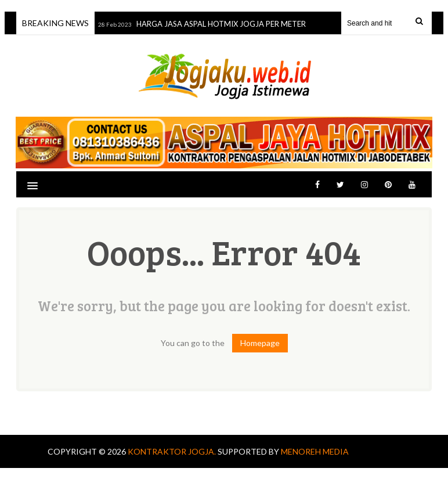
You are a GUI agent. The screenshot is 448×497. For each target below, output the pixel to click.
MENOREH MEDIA (315, 451)
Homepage (260, 343)
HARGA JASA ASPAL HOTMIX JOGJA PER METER (222, 24)
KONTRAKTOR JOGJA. (173, 451)
